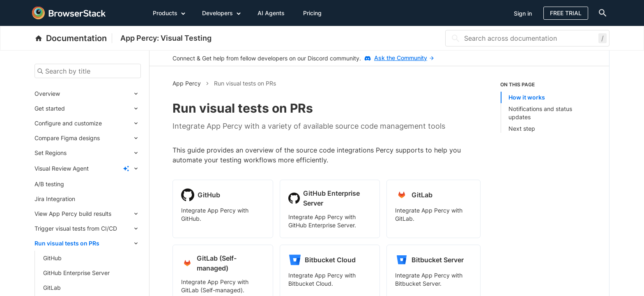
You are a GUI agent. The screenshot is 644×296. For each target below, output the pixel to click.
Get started (50, 108)
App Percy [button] (187, 83)
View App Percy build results (73, 214)
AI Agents (271, 13)
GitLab (52, 288)
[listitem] (543, 107)
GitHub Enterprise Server (76, 273)
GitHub (52, 258)
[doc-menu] (601, 13)
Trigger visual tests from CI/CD (76, 228)
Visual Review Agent (62, 168)
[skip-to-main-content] (34, 8)
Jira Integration (55, 199)
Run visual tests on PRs (67, 243)
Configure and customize (68, 123)
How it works (527, 97)
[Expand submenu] (100, 94)
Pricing (312, 13)
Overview (47, 94)
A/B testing (49, 184)
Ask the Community (404, 58)
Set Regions (51, 153)
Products (169, 13)
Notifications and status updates (540, 113)
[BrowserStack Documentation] (73, 38)
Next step (522, 128)
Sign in (523, 13)
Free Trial (566, 13)
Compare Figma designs (67, 138)
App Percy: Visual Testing (166, 38)
